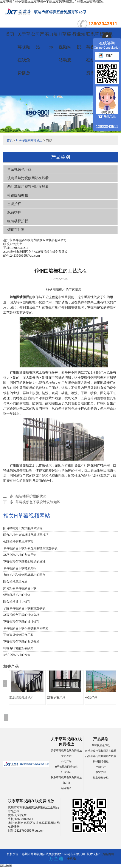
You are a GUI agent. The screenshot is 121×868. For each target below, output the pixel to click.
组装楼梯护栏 (18, 221)
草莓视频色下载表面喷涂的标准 (24, 561)
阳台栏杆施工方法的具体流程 (23, 528)
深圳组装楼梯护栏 (21, 698)
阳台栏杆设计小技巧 (17, 601)
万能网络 (108, 854)
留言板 (66, 783)
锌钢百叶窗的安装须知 (18, 648)
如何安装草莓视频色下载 (20, 588)
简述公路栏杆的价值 (17, 655)
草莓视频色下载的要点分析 (21, 641)
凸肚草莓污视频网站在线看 (28, 187)
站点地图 (66, 788)
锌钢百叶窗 (16, 230)
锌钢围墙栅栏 (18, 195)
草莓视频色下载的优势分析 (21, 615)
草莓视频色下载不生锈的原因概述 (26, 628)
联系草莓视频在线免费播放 (66, 777)
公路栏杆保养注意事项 (18, 541)
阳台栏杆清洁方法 (15, 581)
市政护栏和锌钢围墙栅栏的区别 (24, 575)
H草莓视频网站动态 (65, 47)
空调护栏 (14, 204)
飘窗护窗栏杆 (56, 698)
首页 (10, 34)
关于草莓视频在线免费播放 (66, 751)
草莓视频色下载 (19, 169)
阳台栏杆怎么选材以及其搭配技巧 (26, 535)
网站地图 (6, 866)
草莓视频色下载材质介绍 (20, 568)
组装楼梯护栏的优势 (31, 496)
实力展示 (66, 756)
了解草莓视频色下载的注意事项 (24, 608)
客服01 (106, 56)
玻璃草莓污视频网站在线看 (28, 178)
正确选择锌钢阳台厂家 (18, 635)
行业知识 (66, 772)
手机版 (71, 858)
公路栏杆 (91, 698)
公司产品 (66, 761)
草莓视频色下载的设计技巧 (21, 621)
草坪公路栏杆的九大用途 (20, 555)
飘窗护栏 (14, 212)
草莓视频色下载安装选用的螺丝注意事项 (30, 548)
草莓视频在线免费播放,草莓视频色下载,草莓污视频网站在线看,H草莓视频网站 (52, 2)
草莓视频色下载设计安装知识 (38, 502)
